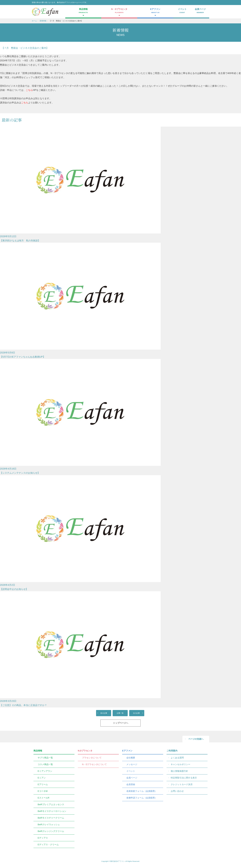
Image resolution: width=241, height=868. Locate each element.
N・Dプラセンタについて (94, 764)
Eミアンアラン (45, 771)
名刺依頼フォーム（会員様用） (142, 791)
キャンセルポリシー (180, 764)
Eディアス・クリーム (48, 845)
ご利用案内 (172, 751)
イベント (182, 11)
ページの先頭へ (196, 739)
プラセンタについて (92, 758)
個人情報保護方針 (179, 771)
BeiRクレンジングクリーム (51, 831)
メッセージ (132, 764)
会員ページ (200, 11)
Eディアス (43, 838)
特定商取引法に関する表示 (184, 778)
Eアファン (127, 751)
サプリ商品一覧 (45, 758)
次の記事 (136, 713)
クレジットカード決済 (182, 784)
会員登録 (131, 784)
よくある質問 (177, 758)
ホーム (34, 21)
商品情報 (38, 751)
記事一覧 (120, 713)
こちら (29, 90)
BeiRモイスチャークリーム (51, 818)
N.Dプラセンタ (85, 751)
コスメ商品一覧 (45, 764)
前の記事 (104, 713)
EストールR (44, 798)
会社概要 (131, 758)
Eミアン (42, 778)
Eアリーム (43, 784)
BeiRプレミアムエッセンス (51, 804)
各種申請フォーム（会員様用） (142, 798)
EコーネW (43, 791)
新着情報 (43, 21)
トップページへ (121, 723)
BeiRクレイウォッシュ (49, 824)
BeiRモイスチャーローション (52, 811)
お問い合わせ (177, 791)
